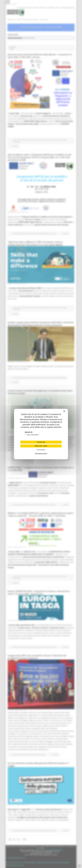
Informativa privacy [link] (41, 454)
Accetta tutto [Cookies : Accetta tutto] (41, 442)
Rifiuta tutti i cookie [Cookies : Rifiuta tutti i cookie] (41, 446)
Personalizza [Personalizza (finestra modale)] (41, 450)
